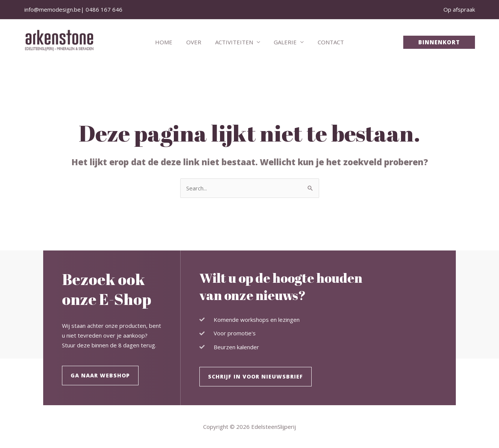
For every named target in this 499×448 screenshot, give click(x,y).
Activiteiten (234, 42)
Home (169, 42)
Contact (326, 42)
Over (196, 42)
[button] (439, 42)
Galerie (283, 42)
